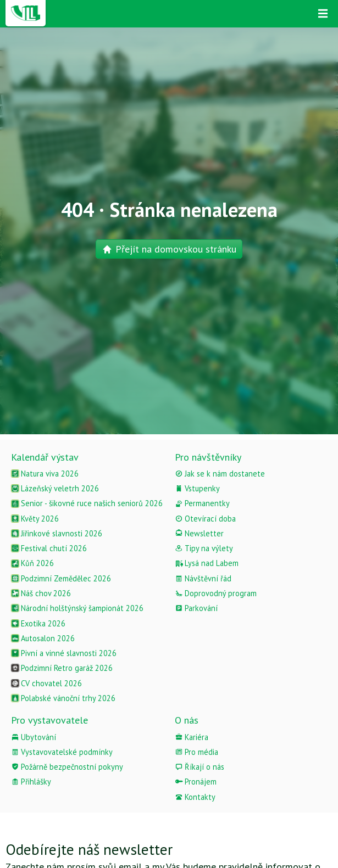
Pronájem (196, 782)
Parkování (196, 608)
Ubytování (34, 737)
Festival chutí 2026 (49, 548)
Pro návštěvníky (208, 457)
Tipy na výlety (204, 548)
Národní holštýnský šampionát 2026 (77, 608)
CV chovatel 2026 (46, 683)
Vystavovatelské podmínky (62, 752)
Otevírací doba (205, 519)
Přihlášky (31, 782)
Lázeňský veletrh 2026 (55, 488)
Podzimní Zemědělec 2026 (61, 578)
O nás (187, 720)
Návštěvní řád (203, 578)
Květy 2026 (35, 519)
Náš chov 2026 (41, 593)
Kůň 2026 (32, 563)
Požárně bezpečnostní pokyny (67, 767)
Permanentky (202, 503)
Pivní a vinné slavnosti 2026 (64, 653)
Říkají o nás (200, 767)
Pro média (196, 752)
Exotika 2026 (38, 623)
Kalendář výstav (45, 457)
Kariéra (192, 737)
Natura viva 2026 (45, 474)
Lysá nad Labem (207, 563)
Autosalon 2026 (43, 638)
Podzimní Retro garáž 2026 (62, 668)
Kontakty (195, 797)
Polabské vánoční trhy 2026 (63, 698)
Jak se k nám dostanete (220, 474)
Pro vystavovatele (49, 720)
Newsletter (199, 533)
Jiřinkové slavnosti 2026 (57, 533)
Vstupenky (197, 488)
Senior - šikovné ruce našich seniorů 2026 (87, 503)
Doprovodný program (216, 593)
